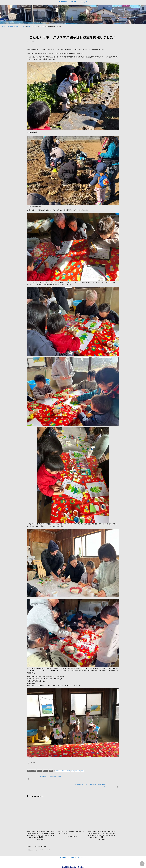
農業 (76, 771)
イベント (39, 771)
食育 (82, 771)
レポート (45, 771)
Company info (83, 3)
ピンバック (45, 843)
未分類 (51, 771)
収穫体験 (68, 771)
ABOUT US (74, 3)
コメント (34, 843)
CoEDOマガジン (63, 3)
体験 (63, 771)
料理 (72, 771)
